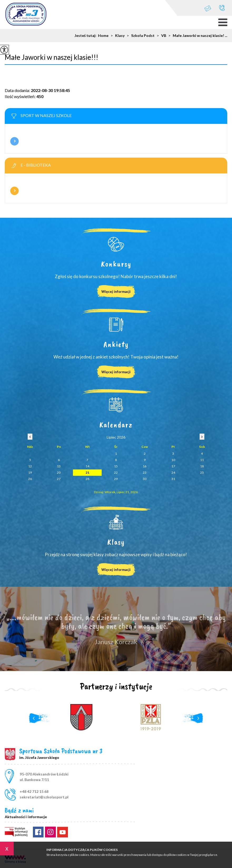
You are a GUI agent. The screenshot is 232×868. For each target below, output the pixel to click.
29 (116, 479)
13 (59, 466)
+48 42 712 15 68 (222, 8)
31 (173, 479)
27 (59, 479)
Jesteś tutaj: (86, 36)
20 (59, 472)
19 (30, 472)
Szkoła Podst (140, 36)
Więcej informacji (14, 141)
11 (202, 460)
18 (202, 466)
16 (145, 466)
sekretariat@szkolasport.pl (208, 8)
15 (116, 466)
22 (116, 472)
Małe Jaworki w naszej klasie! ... (197, 36)
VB (160, 36)
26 (30, 479)
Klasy (117, 36)
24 (173, 472)
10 (173, 460)
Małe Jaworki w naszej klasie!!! (51, 57)
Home (103, 36)
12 (30, 466)
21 (87, 472)
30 (145, 479)
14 (87, 466)
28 (87, 479)
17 (173, 466)
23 (145, 472)
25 (202, 472)
